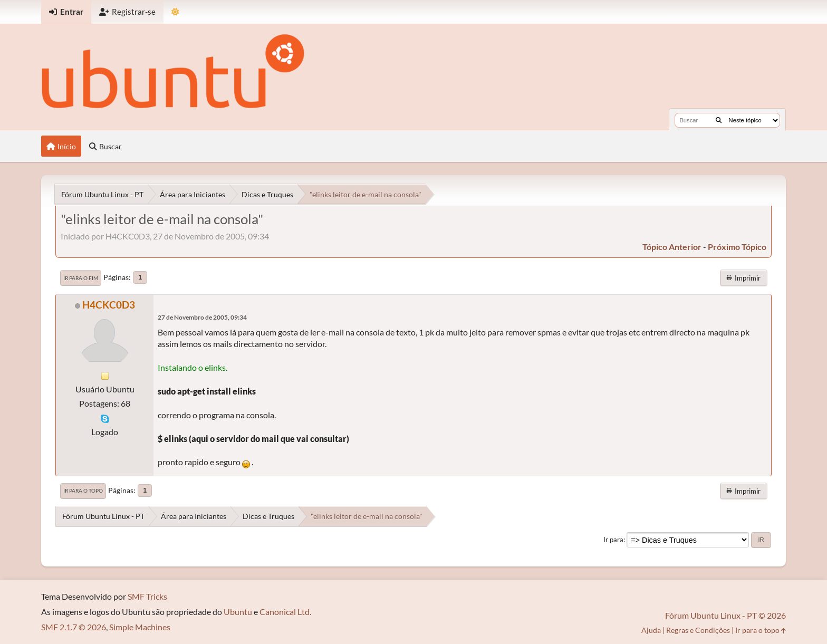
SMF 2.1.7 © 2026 (74, 627)
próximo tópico (737, 247)
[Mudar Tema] (175, 12)
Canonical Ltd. (285, 612)
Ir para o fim (81, 278)
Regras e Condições (698, 630)
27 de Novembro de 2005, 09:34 (202, 317)
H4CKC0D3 (109, 305)
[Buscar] (719, 120)
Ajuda (651, 630)
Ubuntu (238, 612)
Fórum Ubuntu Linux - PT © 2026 (725, 615)
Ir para (613, 540)
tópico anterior (672, 247)
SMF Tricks (147, 596)
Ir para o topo (83, 491)
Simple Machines (140, 627)
